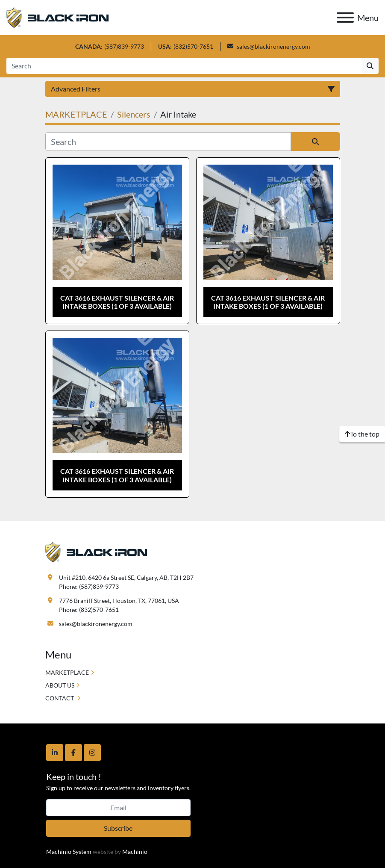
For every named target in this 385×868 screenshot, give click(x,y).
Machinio (135, 852)
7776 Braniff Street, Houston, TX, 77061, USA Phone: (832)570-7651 (119, 605)
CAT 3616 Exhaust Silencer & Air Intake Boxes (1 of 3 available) (117, 302)
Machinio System (69, 852)
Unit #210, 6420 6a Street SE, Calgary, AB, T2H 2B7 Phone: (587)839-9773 (126, 582)
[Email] (118, 808)
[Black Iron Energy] (96, 551)
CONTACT (60, 698)
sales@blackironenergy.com (273, 46)
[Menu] (345, 18)
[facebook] (73, 753)
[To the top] (362, 434)
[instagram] (92, 753)
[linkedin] (55, 753)
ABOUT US (60, 685)
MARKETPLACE (67, 672)
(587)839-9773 (124, 46)
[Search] (184, 66)
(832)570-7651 (193, 46)
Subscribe (118, 828)
